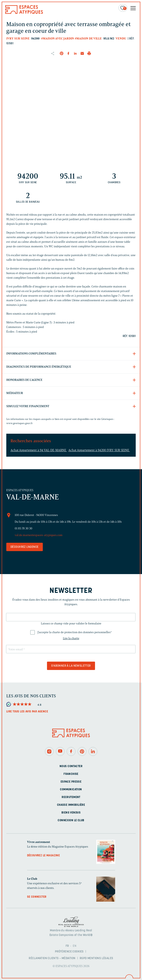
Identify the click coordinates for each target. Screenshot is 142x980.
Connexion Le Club (71, 820)
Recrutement (71, 797)
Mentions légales (100, 958)
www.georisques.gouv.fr (20, 423)
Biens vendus (71, 813)
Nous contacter (71, 766)
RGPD (83, 958)
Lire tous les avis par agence (27, 712)
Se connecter (37, 897)
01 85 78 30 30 (23, 528)
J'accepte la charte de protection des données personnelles (75, 632)
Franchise (71, 774)
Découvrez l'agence (25, 547)
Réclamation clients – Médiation (52, 958)
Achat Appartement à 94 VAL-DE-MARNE (39, 450)
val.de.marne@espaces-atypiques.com (39, 535)
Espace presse (71, 782)
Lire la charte (71, 638)
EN (75, 946)
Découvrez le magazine (44, 856)
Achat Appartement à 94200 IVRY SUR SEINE (99, 450)
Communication (71, 790)
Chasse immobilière (71, 805)
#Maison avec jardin (58, 39)
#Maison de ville (88, 39)
